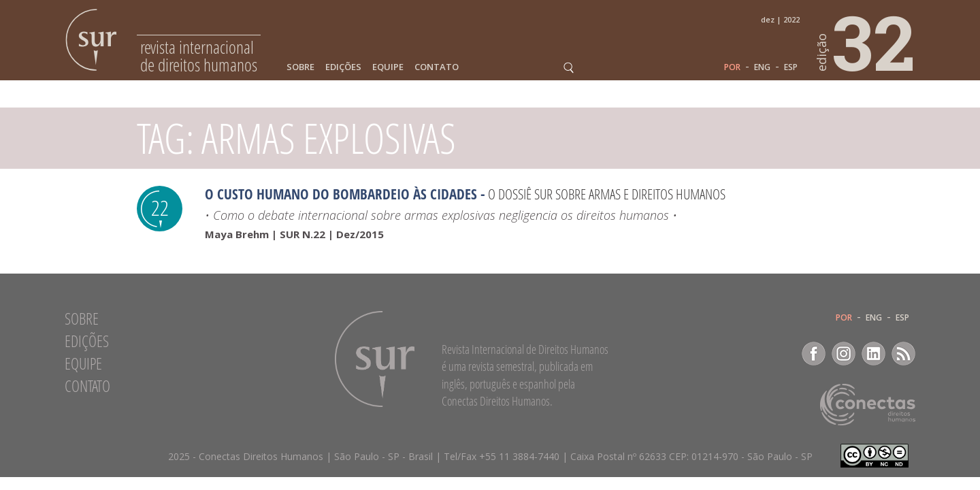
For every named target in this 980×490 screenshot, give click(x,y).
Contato (437, 67)
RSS (903, 354)
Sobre (300, 67)
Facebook (814, 354)
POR (732, 67)
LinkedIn (873, 354)
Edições (343, 67)
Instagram (844, 354)
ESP (791, 67)
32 (866, 42)
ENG (762, 67)
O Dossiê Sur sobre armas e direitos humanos (607, 194)
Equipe (388, 67)
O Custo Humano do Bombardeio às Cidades (341, 194)
